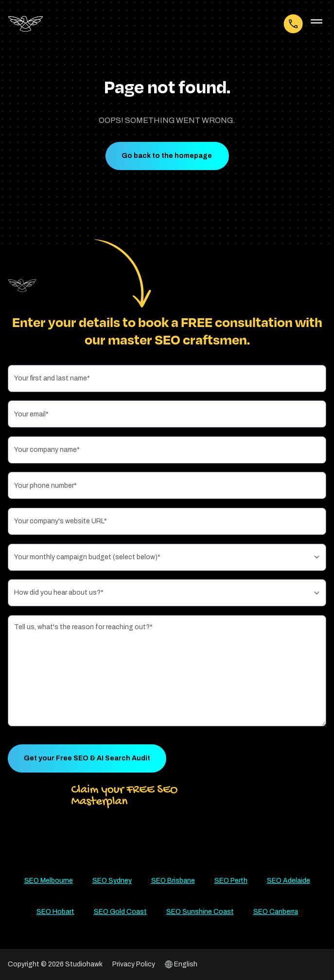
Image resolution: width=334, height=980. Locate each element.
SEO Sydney (112, 881)
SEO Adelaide (289, 881)
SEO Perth (231, 881)
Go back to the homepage (167, 156)
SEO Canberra (276, 912)
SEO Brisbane (173, 881)
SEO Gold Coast (120, 912)
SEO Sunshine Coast (200, 912)
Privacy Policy (134, 964)
